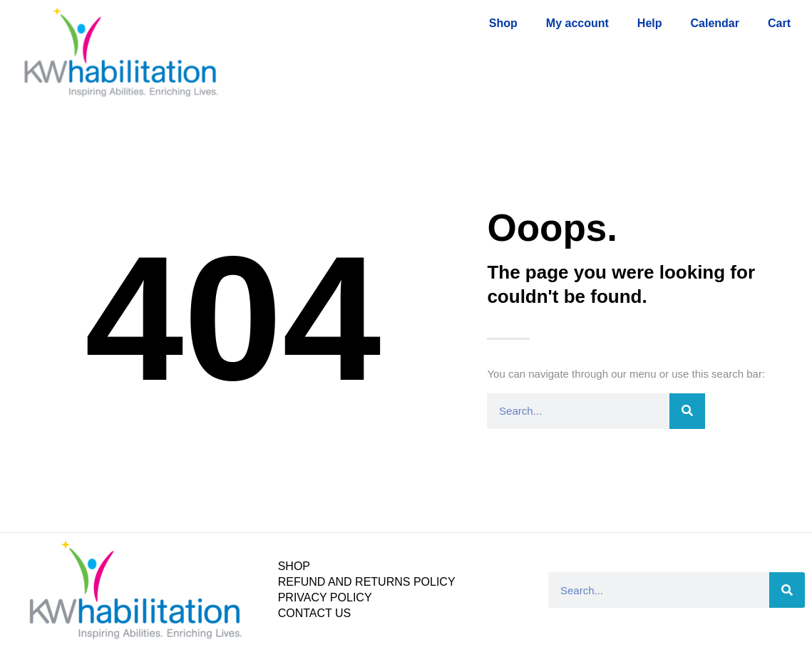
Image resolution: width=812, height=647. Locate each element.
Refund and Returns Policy (367, 582)
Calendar (715, 23)
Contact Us (315, 613)
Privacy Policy (325, 597)
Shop (503, 23)
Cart (779, 23)
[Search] (687, 411)
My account (577, 23)
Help (650, 23)
